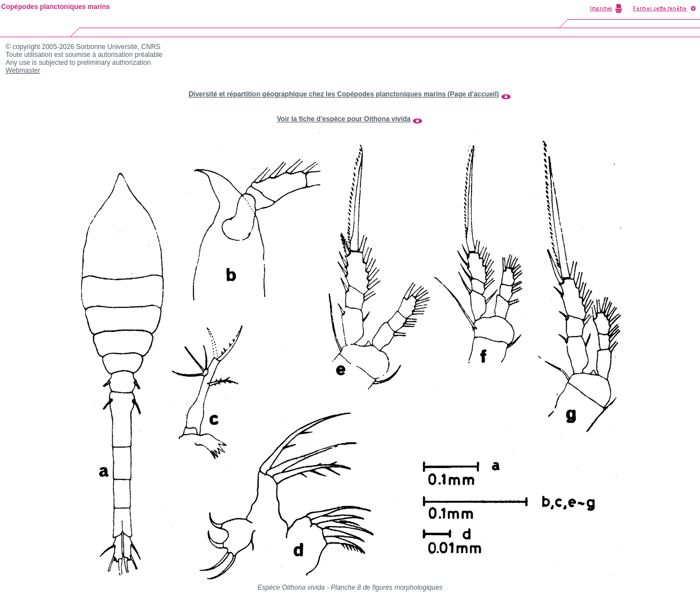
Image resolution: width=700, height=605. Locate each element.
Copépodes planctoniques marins (56, 7)
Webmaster (23, 70)
